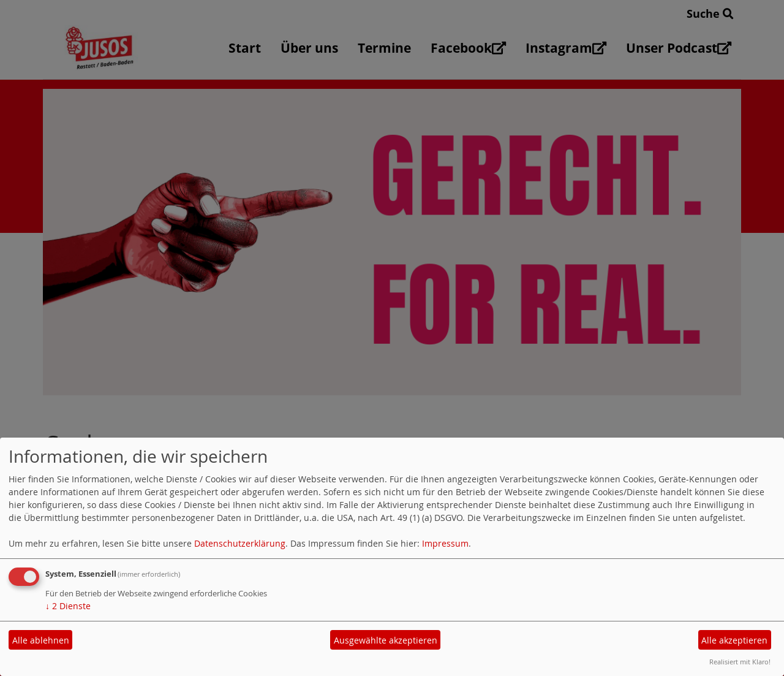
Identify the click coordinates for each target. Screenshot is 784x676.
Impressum (445, 543)
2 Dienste (68, 606)
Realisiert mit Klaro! (740, 662)
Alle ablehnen (41, 640)
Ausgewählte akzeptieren (386, 640)
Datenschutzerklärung (240, 543)
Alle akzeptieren (734, 640)
